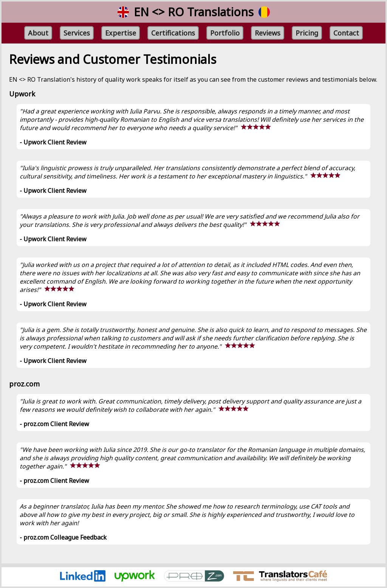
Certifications (173, 33)
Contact (346, 33)
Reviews (268, 33)
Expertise (121, 33)
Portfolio (225, 33)
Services (77, 33)
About (38, 33)
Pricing (307, 33)
